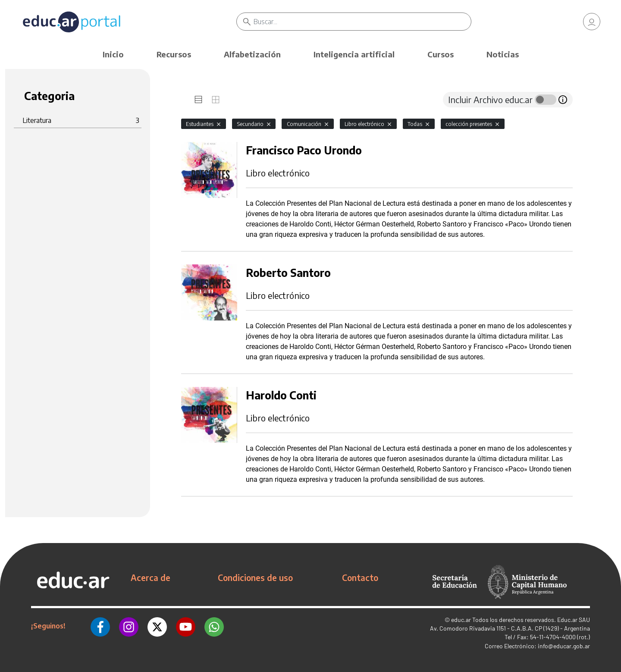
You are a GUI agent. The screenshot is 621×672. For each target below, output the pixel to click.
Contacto (360, 578)
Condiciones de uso (255, 578)
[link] (592, 22)
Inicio (113, 54)
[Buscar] (362, 22)
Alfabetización (252, 54)
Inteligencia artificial (354, 54)
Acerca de (151, 578)
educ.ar (461, 620)
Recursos (174, 54)
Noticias (503, 54)
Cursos (441, 54)
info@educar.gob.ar (564, 646)
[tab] (198, 100)
